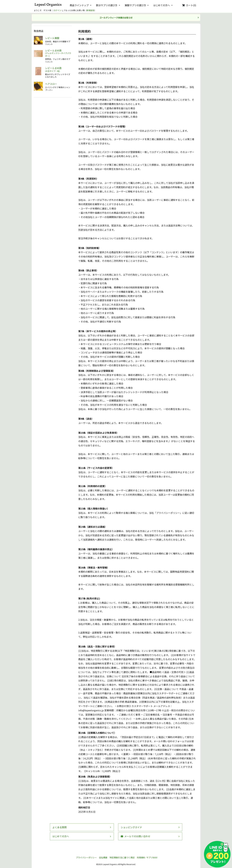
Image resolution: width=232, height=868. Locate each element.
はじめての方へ (61, 836)
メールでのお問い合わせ (136, 836)
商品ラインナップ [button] (79, 5)
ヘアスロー (51, 84)
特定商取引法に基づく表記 (122, 857)
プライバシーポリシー (86, 857)
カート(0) (189, 5)
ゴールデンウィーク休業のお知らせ (116, 18)
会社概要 (103, 857)
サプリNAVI (152, 857)
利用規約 (141, 857)
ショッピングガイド (131, 827)
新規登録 (90, 10)
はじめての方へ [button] (162, 5)
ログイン (57, 10)
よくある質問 (59, 827)
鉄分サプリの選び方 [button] (107, 5)
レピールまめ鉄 (58, 53)
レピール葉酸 (52, 38)
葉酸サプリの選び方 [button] (135, 5)
